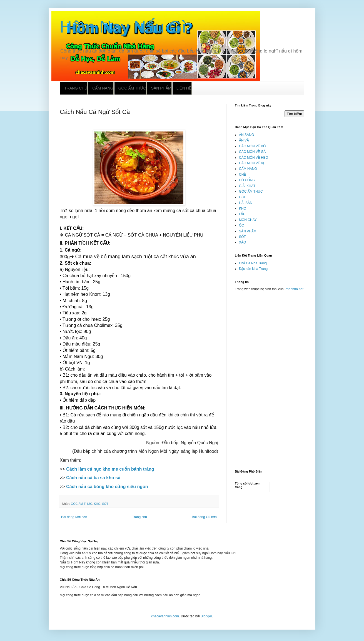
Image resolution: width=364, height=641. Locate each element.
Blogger (206, 616)
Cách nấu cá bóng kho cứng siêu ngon (107, 487)
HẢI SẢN (246, 203)
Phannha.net (294, 289)
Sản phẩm (161, 88)
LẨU (242, 214)
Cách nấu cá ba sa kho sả (93, 478)
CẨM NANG (248, 169)
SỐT (105, 504)
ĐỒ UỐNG (247, 180)
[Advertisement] (270, 378)
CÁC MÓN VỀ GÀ (252, 152)
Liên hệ (184, 88)
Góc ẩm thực (132, 88)
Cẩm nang (103, 88)
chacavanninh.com (165, 616)
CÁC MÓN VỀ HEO (254, 158)
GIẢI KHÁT (247, 186)
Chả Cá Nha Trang (253, 263)
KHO (97, 504)
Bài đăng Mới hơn (74, 517)
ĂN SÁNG (246, 135)
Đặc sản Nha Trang (253, 269)
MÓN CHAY (248, 220)
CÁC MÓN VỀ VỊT (253, 163)
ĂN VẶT (245, 140)
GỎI (242, 197)
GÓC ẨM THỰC (82, 504)
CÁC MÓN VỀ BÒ (252, 146)
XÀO (242, 242)
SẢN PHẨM (248, 231)
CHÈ (242, 175)
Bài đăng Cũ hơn (204, 517)
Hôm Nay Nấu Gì (123, 27)
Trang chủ (76, 88)
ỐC (241, 225)
